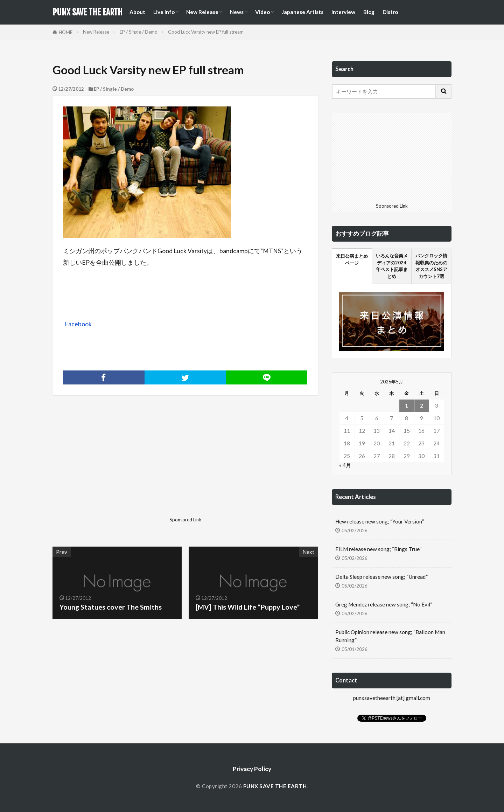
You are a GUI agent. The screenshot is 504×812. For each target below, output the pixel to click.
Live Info (164, 12)
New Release (202, 12)
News (237, 12)
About (137, 12)
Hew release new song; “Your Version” (380, 521)
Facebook (78, 324)
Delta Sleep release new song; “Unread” (381, 577)
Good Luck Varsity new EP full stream (206, 32)
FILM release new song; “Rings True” (378, 549)
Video (262, 12)
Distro (390, 12)
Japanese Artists (302, 12)
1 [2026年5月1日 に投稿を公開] (407, 405)
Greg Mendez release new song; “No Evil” (384, 604)
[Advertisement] (118, 465)
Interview (343, 12)
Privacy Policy (252, 769)
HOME (66, 32)
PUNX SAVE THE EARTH (87, 12)
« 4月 (345, 465)
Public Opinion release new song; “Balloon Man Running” (390, 636)
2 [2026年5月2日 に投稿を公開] (422, 405)
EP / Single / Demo (139, 32)
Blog (369, 12)
